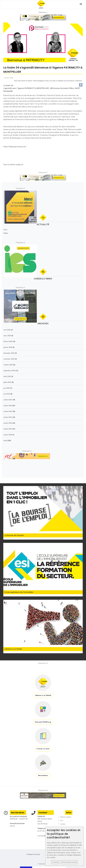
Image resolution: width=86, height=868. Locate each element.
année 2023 (8, 411)
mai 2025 (7, 394)
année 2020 (8, 423)
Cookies (63, 824)
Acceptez (55, 862)
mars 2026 (7, 336)
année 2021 (8, 417)
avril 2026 (7, 330)
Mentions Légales (66, 817)
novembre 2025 (9, 359)
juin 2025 (7, 388)
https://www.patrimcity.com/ (15, 147)
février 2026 (8, 341)
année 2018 (8, 435)
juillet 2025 (7, 382)
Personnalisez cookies (69, 862)
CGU (62, 820)
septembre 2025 (9, 371)
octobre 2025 (8, 365)
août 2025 (7, 376)
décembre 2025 (9, 353)
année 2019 (8, 429)
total (5, 441)
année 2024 (8, 406)
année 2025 (8, 400)
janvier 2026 (8, 347)
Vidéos (6, 233)
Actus (5, 230)
